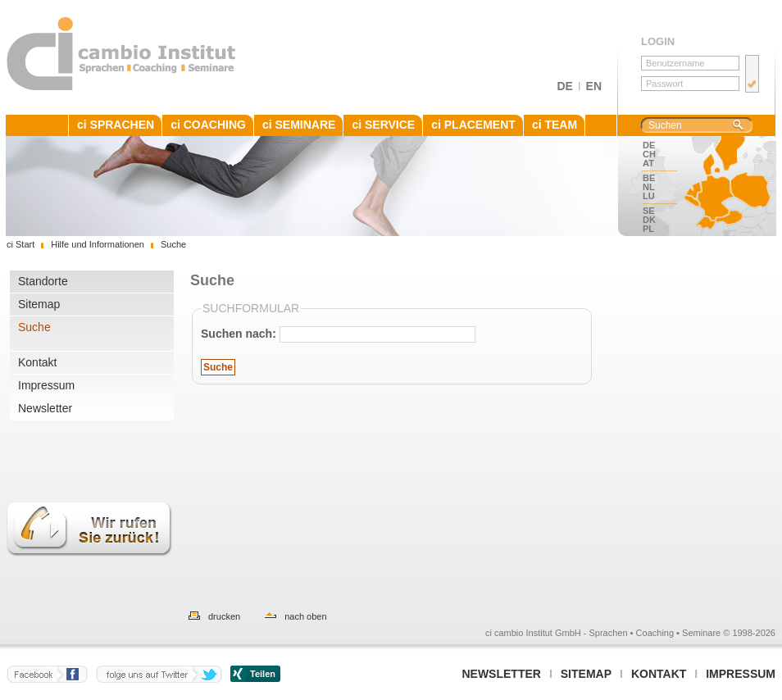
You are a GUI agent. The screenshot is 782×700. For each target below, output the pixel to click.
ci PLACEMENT (473, 125)
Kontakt (37, 362)
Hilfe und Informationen (98, 244)
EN (594, 86)
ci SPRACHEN (116, 125)
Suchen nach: (239, 334)
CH (649, 154)
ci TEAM (555, 125)
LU (649, 196)
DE (564, 86)
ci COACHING (208, 125)
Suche (34, 327)
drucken (224, 616)
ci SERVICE (383, 125)
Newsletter (45, 408)
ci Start (20, 244)
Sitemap (39, 304)
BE (649, 178)
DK (649, 220)
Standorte (43, 281)
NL (649, 187)
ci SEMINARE (299, 125)
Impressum (46, 385)
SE (649, 211)
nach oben (305, 616)
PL (648, 229)
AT (648, 163)
